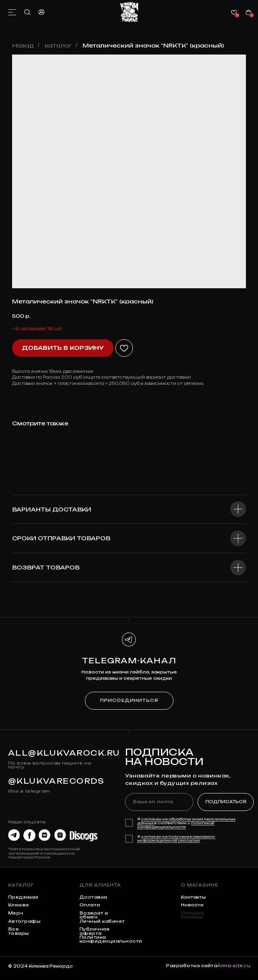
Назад (23, 45)
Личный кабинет (102, 921)
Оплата (90, 905)
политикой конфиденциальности (176, 825)
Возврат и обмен (94, 915)
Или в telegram (29, 791)
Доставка (93, 897)
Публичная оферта (95, 931)
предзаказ (23, 897)
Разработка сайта (192, 966)
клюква (19, 905)
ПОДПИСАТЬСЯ (226, 802)
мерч (16, 913)
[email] (159, 802)
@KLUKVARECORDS (56, 781)
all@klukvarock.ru (64, 753)
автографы (25, 921)
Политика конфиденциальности (111, 939)
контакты (193, 897)
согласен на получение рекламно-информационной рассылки (176, 839)
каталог (58, 45)
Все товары (19, 931)
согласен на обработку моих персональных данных (186, 821)
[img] (129, 12)
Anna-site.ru (234, 966)
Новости (192, 905)
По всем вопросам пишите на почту (49, 765)
